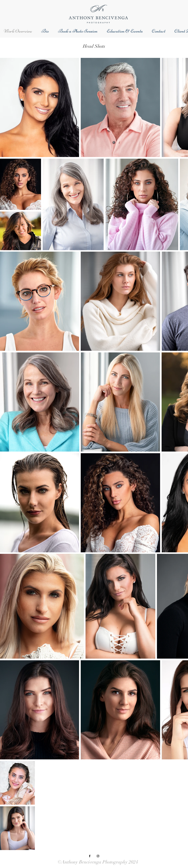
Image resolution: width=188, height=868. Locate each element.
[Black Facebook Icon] (90, 856)
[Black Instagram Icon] (98, 856)
